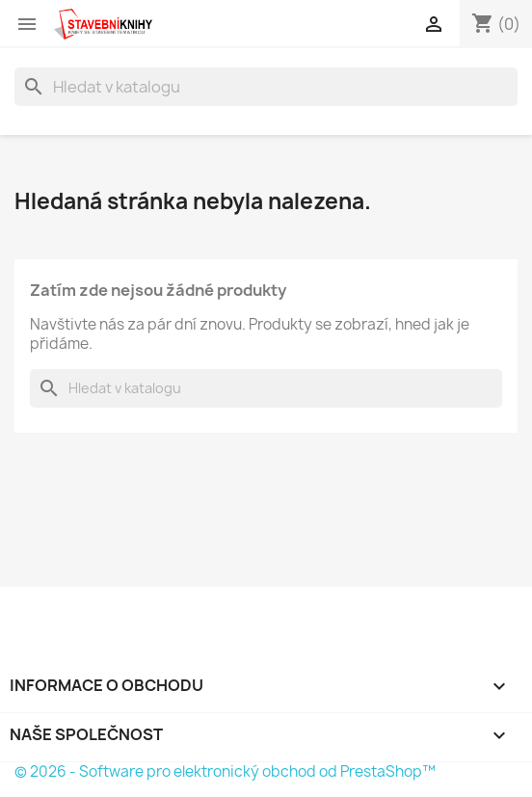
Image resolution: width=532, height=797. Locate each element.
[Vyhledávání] (266, 87)
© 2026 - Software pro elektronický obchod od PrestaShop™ (225, 771)
